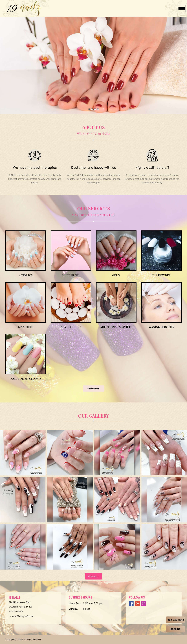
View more (93, 576)
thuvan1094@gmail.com (21, 616)
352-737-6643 (16, 611)
